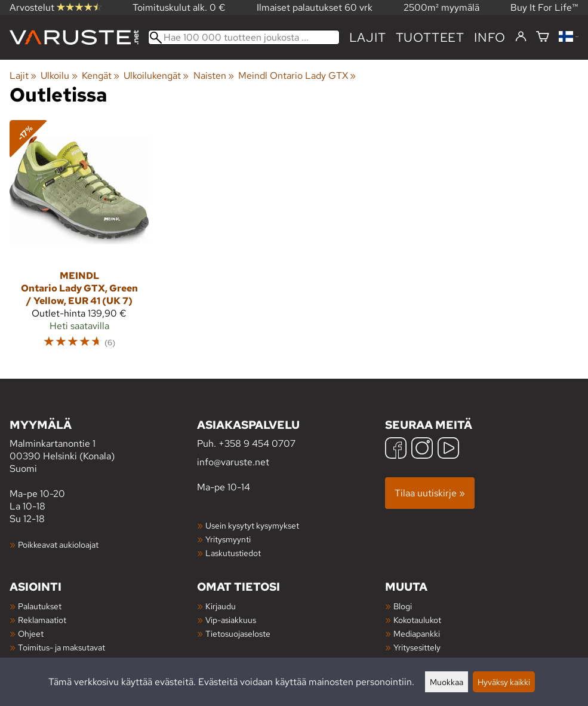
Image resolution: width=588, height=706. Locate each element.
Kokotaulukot (417, 620)
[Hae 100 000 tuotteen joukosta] (244, 37)
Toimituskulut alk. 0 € (179, 7)
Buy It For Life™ (544, 7)
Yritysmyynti (228, 539)
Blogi (403, 606)
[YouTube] (448, 449)
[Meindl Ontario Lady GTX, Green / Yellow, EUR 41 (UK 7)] (79, 240)
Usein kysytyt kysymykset (252, 525)
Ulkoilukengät (156, 76)
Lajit (368, 37)
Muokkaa (447, 682)
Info (490, 37)
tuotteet (430, 37)
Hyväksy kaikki (504, 682)
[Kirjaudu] (521, 37)
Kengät (101, 76)
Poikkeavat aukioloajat (58, 544)
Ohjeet (31, 633)
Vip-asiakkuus (231, 620)
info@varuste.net (233, 462)
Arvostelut (56, 7)
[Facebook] (396, 449)
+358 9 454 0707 (257, 443)
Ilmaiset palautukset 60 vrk (315, 7)
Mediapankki (417, 633)
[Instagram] (422, 449)
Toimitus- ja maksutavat (61, 647)
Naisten (214, 76)
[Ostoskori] (543, 37)
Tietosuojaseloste (238, 633)
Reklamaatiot (42, 620)
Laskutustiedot (233, 553)
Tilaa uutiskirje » (430, 493)
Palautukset (40, 606)
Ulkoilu (59, 76)
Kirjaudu (221, 606)
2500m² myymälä (441, 7)
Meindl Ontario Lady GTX (297, 76)
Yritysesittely (417, 647)
